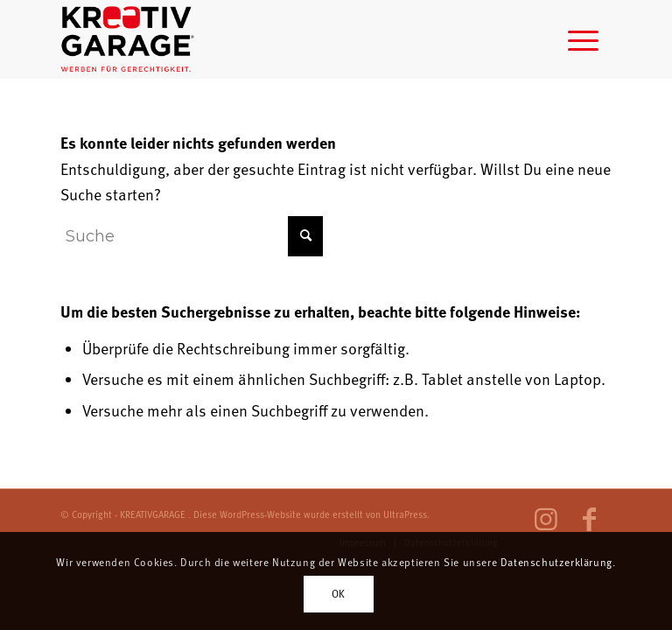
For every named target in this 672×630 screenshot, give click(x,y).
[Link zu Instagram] (546, 520)
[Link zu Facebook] (590, 520)
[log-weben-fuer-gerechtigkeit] (129, 39)
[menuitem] (583, 39)
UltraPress (405, 514)
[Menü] (583, 39)
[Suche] (192, 236)
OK (339, 594)
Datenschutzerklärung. (558, 562)
